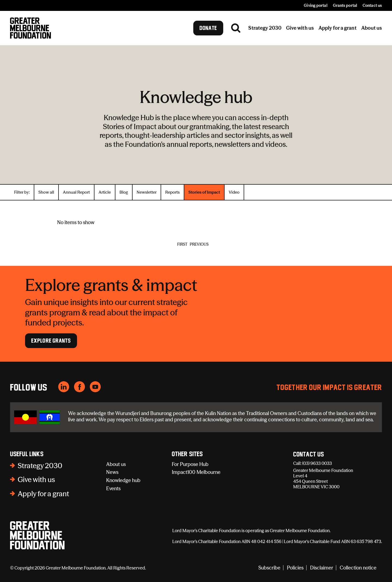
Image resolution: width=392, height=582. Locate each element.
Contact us (372, 5)
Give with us (36, 480)
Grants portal (345, 5)
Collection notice (358, 568)
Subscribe (269, 568)
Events (113, 488)
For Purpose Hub (190, 464)
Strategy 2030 (40, 466)
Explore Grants (51, 341)
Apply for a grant (43, 494)
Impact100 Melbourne (196, 472)
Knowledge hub (123, 480)
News (112, 472)
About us (116, 464)
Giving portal (316, 5)
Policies (295, 568)
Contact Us (309, 455)
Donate (208, 28)
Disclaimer (322, 568)
